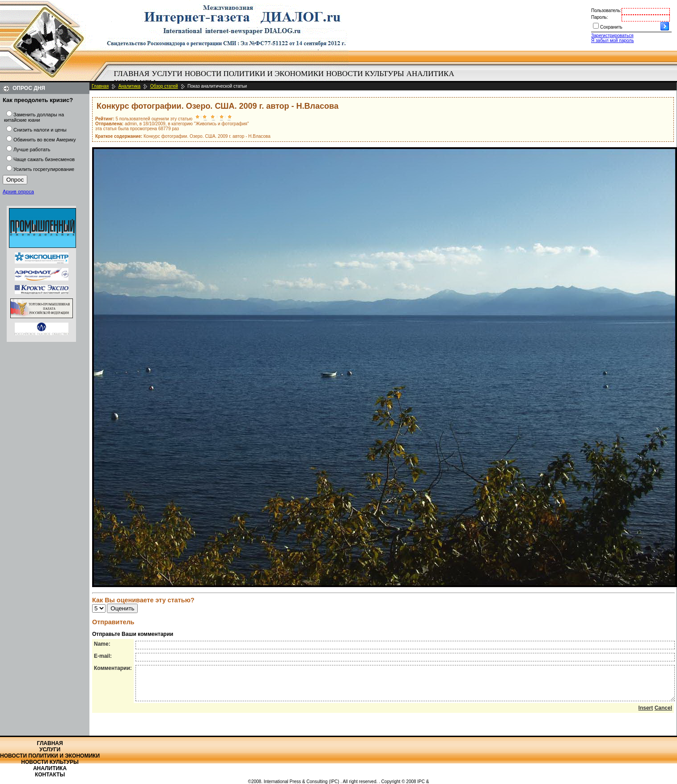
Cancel (663, 715)
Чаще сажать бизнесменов (44, 159)
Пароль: (599, 17)
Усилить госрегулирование (44, 169)
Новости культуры (365, 74)
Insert (646, 715)
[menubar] (286, 78)
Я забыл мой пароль (612, 40)
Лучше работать (32, 149)
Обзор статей (164, 86)
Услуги (167, 74)
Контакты (50, 775)
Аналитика (430, 74)
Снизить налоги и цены (40, 130)
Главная (132, 74)
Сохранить (611, 27)
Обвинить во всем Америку (44, 140)
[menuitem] (132, 74)
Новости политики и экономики (254, 74)
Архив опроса (18, 192)
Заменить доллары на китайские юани (34, 117)
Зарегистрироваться (612, 36)
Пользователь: (606, 11)
